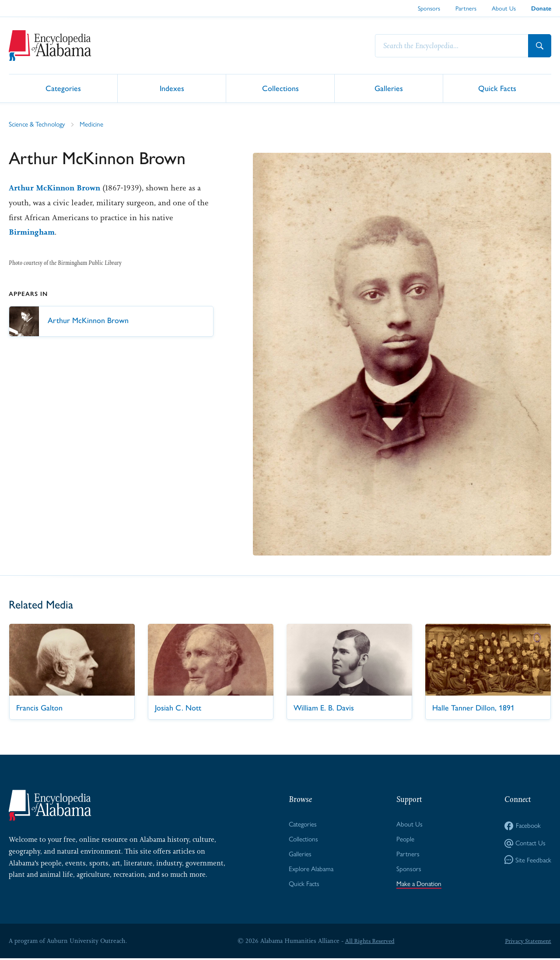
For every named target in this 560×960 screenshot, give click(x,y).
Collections (280, 88)
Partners (466, 8)
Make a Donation (418, 885)
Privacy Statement (527, 942)
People (404, 839)
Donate (541, 9)
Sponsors (429, 8)
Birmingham (33, 232)
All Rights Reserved (368, 942)
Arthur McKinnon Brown (56, 188)
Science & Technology (38, 124)
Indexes (172, 88)
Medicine (95, 124)
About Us (504, 8)
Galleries (389, 88)
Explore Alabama (310, 870)
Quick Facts (497, 88)
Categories (63, 88)
